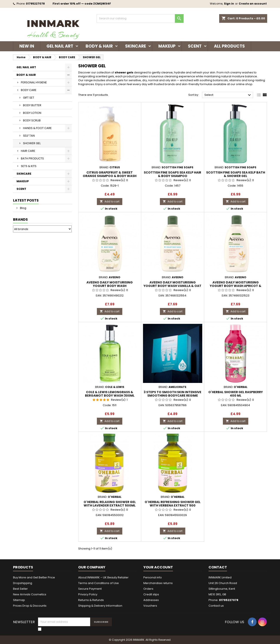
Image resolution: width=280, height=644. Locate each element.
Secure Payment (90, 589)
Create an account (253, 4)
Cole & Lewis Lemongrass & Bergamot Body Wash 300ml (110, 394)
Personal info (153, 577)
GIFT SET (29, 98)
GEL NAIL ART (60, 46)
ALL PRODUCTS (229, 46)
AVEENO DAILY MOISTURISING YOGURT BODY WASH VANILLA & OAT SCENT (172, 286)
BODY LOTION (32, 113)
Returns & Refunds (91, 600)
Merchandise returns (158, 583)
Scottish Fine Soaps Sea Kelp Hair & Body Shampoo (172, 174)
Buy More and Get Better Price (34, 577)
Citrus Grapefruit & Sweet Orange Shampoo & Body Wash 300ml (110, 176)
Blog (23, 208)
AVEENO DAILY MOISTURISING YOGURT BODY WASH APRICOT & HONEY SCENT (236, 286)
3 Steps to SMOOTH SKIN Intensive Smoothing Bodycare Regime (172, 394)
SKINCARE (136, 46)
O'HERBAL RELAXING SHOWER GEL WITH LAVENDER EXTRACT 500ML (110, 504)
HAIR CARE (28, 151)
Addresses (151, 600)
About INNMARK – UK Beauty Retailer (103, 577)
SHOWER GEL (32, 143)
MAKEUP (167, 46)
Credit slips (151, 594)
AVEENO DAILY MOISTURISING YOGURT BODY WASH (110, 284)
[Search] (140, 18)
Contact (218, 567)
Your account (158, 567)
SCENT (195, 46)
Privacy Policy (88, 594)
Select (228, 95)
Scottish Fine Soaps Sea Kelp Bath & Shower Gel (236, 174)
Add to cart (110, 201)
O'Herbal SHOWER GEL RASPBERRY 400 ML (236, 394)
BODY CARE (29, 90)
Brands (20, 219)
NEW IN (27, 46)
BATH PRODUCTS (32, 158)
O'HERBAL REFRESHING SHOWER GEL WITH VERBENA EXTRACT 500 (173, 504)
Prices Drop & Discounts (30, 606)
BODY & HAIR (99, 46)
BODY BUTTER (32, 105)
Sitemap (19, 600)
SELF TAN (29, 136)
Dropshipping (23, 583)
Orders (148, 589)
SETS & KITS (29, 166)
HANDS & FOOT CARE (37, 128)
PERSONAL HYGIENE (34, 82)
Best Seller (20, 589)
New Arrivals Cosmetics (30, 594)
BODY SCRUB (32, 120)
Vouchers (150, 606)
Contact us (216, 606)
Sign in (229, 4)
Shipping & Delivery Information (100, 606)
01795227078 (35, 4)
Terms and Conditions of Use (99, 583)
